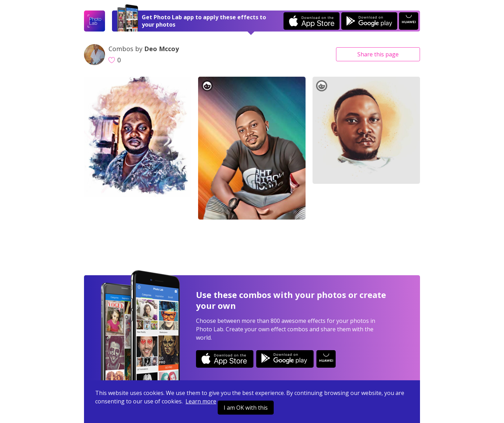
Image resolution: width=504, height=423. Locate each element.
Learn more (201, 401)
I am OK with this (246, 408)
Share (378, 54)
